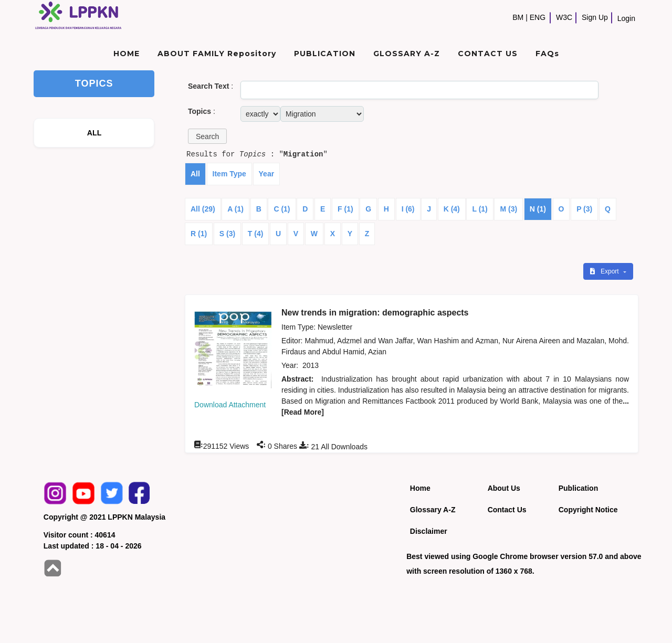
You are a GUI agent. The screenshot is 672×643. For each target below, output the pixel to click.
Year (267, 174)
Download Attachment (230, 405)
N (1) (538, 209)
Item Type (229, 174)
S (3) (227, 234)
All (195, 174)
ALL (94, 133)
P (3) (584, 209)
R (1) (199, 234)
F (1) (345, 209)
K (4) (452, 209)
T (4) (256, 234)
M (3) (508, 209)
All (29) (203, 209)
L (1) (480, 209)
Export (605, 271)
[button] (207, 136)
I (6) (408, 209)
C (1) (282, 209)
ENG (538, 17)
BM (518, 17)
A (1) (235, 209)
